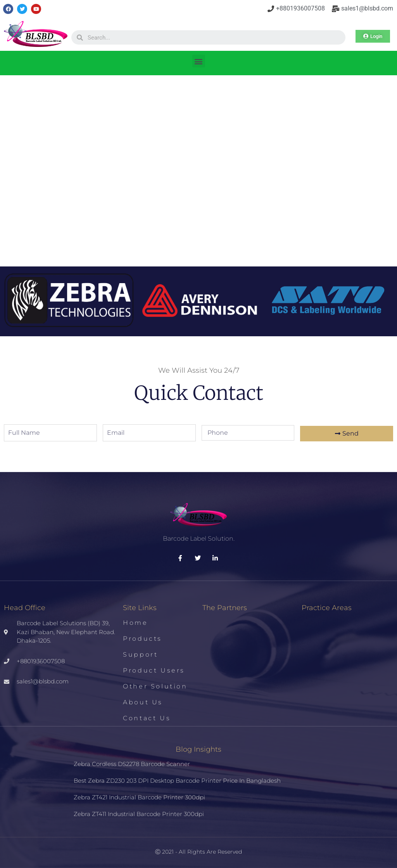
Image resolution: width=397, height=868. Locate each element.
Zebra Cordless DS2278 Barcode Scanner (132, 764)
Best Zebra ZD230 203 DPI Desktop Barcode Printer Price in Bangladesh (177, 781)
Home (135, 623)
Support (140, 654)
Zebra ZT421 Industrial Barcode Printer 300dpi (139, 797)
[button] (199, 61)
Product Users (154, 670)
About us (143, 702)
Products (142, 639)
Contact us (147, 718)
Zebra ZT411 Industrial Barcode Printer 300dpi (139, 814)
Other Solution (155, 686)
